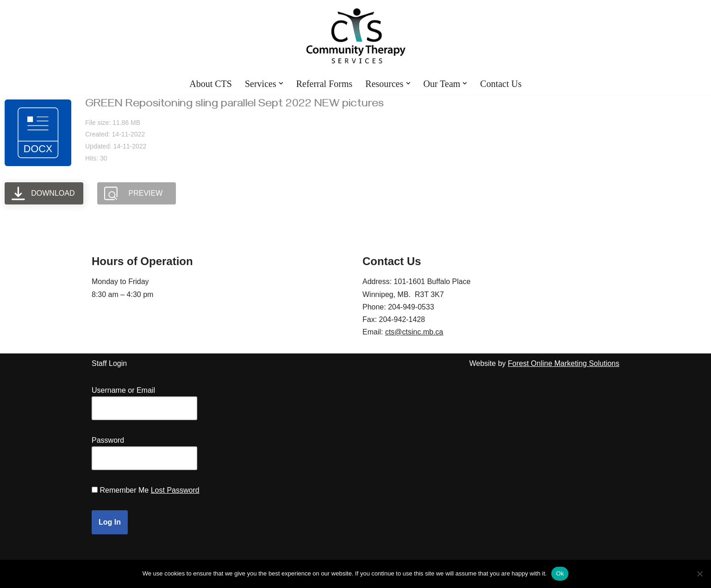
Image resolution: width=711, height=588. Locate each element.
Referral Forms (324, 84)
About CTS (211, 84)
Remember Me (124, 490)
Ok (560, 573)
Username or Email (123, 390)
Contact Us (501, 84)
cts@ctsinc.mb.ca (414, 332)
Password (108, 440)
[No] (699, 574)
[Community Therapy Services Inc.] (356, 36)
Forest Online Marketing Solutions (564, 363)
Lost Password (175, 490)
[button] (281, 83)
